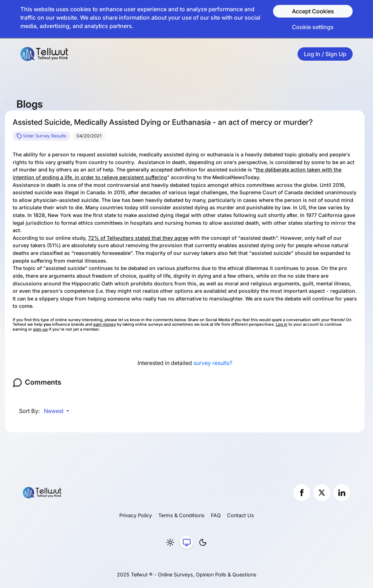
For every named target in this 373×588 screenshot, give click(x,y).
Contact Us (241, 515)
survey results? (213, 363)
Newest (54, 411)
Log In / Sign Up (325, 54)
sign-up (40, 329)
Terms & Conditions (181, 515)
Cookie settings (313, 27)
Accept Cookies (313, 11)
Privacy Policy (136, 515)
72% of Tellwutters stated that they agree (138, 238)
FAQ (216, 515)
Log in (282, 324)
